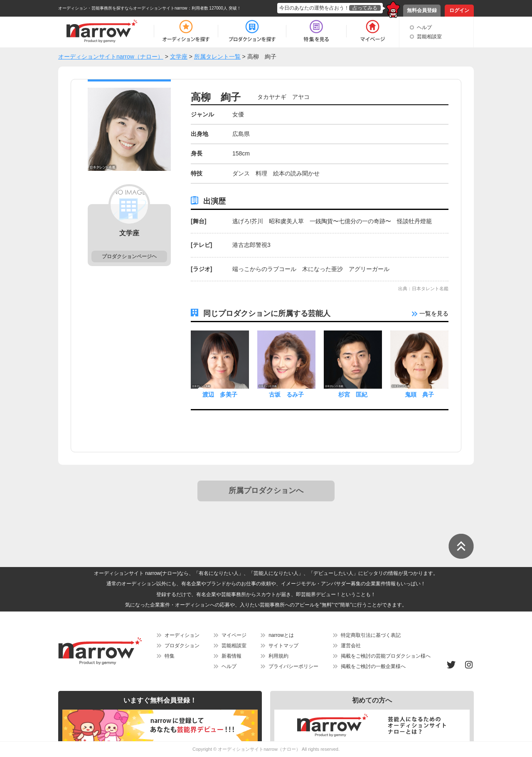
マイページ (234, 635)
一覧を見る (430, 313)
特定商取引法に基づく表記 (371, 635)
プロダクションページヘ (129, 256)
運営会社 (351, 646)
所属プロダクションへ (266, 491)
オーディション (182, 635)
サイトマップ (283, 646)
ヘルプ (424, 27)
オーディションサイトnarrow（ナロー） (259, 749)
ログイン (459, 10)
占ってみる (365, 8)
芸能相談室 (429, 37)
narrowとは (281, 635)
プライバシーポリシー (293, 666)
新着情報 (232, 656)
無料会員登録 (422, 10)
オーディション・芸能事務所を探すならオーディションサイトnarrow (123, 8)
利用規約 (278, 656)
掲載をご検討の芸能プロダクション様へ (386, 656)
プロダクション (182, 646)
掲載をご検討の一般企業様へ (373, 666)
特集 (170, 656)
